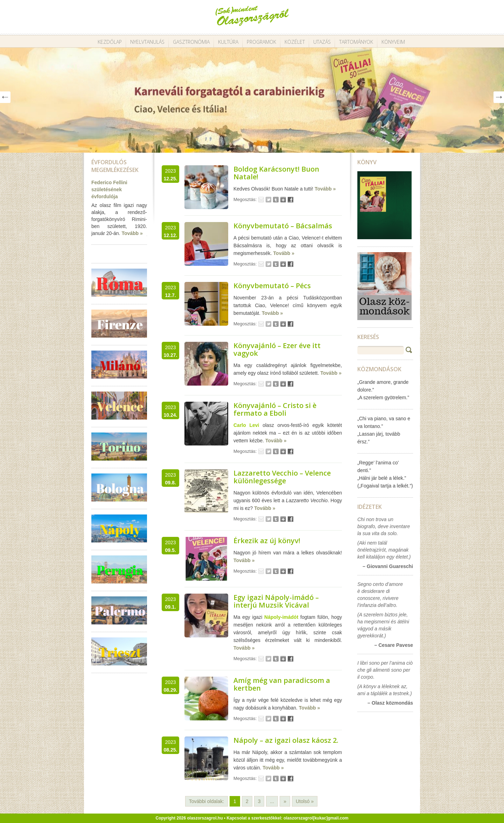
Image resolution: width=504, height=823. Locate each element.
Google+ (283, 200)
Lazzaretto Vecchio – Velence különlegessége (282, 477)
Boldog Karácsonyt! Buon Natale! (276, 173)
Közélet (295, 42)
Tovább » (132, 233)
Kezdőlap (110, 42)
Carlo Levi (246, 425)
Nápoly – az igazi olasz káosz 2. (286, 740)
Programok (261, 42)
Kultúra (228, 42)
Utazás (322, 42)
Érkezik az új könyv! (267, 541)
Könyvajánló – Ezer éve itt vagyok (277, 349)
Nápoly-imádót (281, 617)
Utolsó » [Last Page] (305, 801)
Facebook (290, 200)
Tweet (268, 200)
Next (499, 97)
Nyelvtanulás (147, 42)
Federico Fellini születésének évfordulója (109, 189)
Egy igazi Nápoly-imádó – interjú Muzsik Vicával (276, 601)
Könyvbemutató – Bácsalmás (283, 226)
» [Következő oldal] (285, 801)
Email (261, 200)
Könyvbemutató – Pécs (272, 286)
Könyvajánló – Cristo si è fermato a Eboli (275, 409)
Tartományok (356, 42)
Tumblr (276, 200)
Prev (5, 97)
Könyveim (393, 42)
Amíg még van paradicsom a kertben (282, 684)
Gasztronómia (191, 42)
